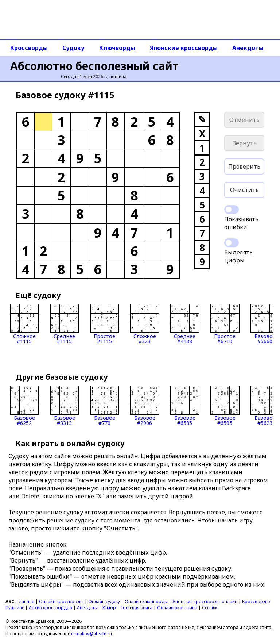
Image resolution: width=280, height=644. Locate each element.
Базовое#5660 (265, 324)
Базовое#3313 (65, 406)
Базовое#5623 (265, 406)
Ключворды (117, 48)
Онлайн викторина (177, 608)
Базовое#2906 (145, 406)
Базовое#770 (105, 406)
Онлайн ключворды (146, 601)
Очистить (244, 190)
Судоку (73, 48)
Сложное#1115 (24, 324)
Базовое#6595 (225, 406)
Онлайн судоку (104, 601)
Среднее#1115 (65, 324)
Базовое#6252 (24, 406)
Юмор (109, 608)
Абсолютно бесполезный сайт (94, 66)
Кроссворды (29, 48)
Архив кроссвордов (50, 608)
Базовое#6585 (185, 406)
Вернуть (244, 143)
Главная (26, 601)
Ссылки (210, 608)
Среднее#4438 (185, 324)
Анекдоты (248, 48)
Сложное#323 (145, 324)
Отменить (244, 120)
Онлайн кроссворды (61, 601)
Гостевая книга (137, 608)
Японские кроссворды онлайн (205, 601)
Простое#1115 (105, 324)
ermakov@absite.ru (92, 634)
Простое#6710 (225, 324)
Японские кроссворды (184, 48)
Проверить (244, 166)
